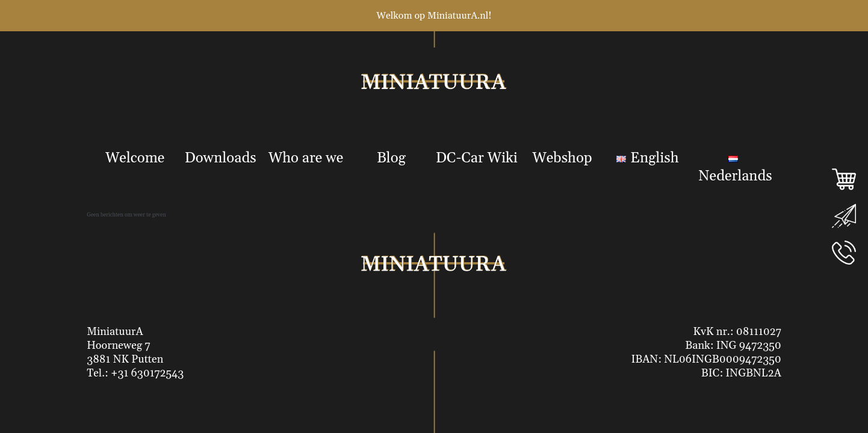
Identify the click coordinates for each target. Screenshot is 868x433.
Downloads (221, 158)
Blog (391, 158)
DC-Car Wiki (477, 158)
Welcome (135, 158)
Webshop (562, 158)
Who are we (306, 158)
